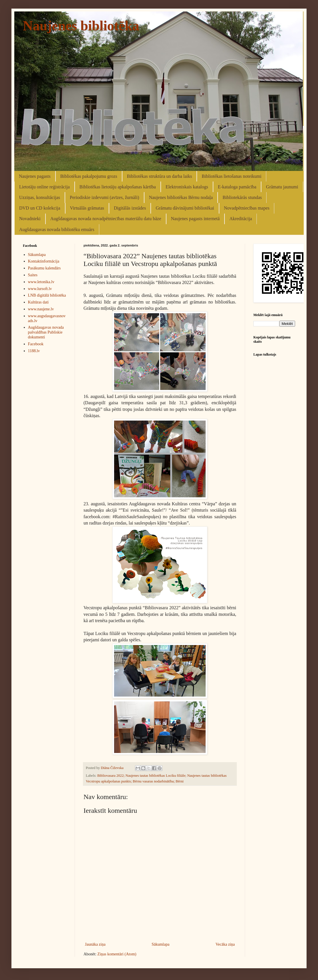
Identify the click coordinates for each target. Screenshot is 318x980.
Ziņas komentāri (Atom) (117, 954)
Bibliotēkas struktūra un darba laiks (160, 176)
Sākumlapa (160, 944)
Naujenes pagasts (35, 176)
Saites (33, 275)
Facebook (36, 344)
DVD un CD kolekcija (40, 208)
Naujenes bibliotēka (81, 26)
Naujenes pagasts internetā (195, 219)
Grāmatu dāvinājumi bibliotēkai (185, 208)
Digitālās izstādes (130, 208)
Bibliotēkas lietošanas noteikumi (231, 176)
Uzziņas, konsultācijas (40, 197)
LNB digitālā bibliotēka (47, 295)
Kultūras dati (38, 302)
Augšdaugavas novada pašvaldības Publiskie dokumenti (46, 332)
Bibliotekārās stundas (242, 197)
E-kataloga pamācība (237, 187)
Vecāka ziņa (225, 944)
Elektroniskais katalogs (187, 187)
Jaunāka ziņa (95, 944)
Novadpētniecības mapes (247, 208)
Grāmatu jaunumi (282, 187)
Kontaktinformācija (44, 261)
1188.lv (34, 351)
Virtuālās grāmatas (87, 208)
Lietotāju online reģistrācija (44, 187)
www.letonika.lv (41, 282)
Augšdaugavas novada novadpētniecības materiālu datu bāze (106, 219)
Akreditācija (241, 219)
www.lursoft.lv (40, 289)
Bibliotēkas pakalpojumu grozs (89, 176)
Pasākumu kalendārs (44, 268)
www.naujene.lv (41, 309)
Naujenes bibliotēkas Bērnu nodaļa (181, 197)
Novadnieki (30, 219)
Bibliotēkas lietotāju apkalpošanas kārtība (118, 187)
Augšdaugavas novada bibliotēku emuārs (57, 229)
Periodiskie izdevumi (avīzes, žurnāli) (105, 197)
